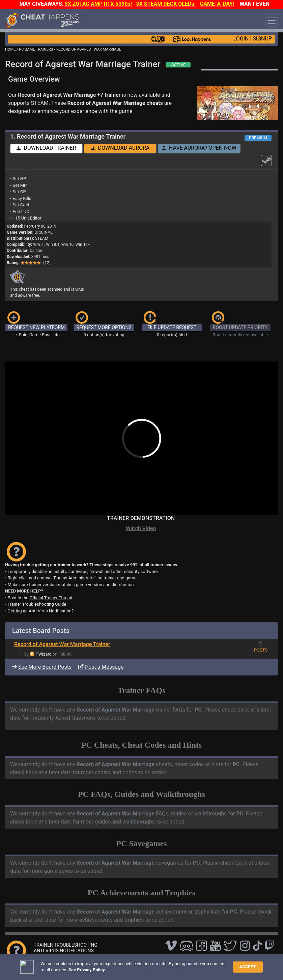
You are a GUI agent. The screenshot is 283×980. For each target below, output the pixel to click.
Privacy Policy (156, 968)
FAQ (107, 968)
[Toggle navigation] (272, 21)
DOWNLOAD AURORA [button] (120, 148)
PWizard (44, 654)
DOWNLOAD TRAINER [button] (46, 148)
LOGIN (241, 39)
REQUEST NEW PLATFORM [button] (36, 327)
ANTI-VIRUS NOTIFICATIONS (64, 951)
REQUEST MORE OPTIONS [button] (104, 327)
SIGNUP (262, 39)
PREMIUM (258, 138)
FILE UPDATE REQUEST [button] (172, 327)
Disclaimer (126, 968)
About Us (200, 968)
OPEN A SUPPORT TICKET (61, 956)
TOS (180, 968)
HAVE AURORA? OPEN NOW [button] (199, 148)
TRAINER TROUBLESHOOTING (66, 945)
